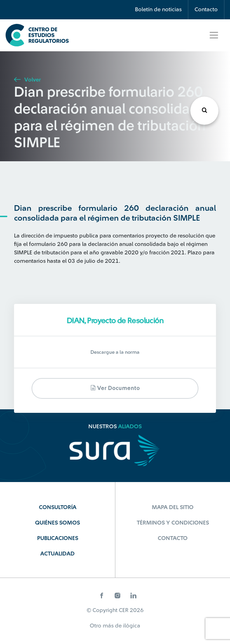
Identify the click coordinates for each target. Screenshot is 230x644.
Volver (27, 80)
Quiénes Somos (57, 523)
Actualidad (57, 554)
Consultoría (58, 507)
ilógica (132, 626)
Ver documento (115, 388)
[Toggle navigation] (214, 35)
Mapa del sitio (173, 507)
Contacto (206, 9)
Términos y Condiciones (173, 523)
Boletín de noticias (158, 9)
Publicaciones (58, 538)
